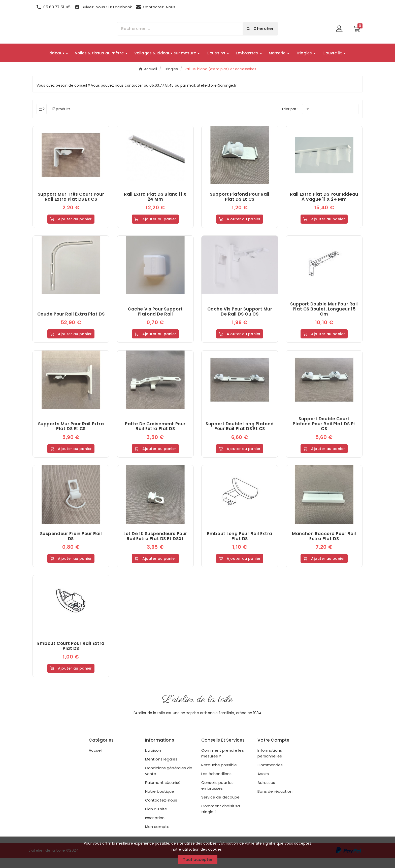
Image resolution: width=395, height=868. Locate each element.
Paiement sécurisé (163, 793)
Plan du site (156, 819)
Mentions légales (161, 769)
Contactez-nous (161, 810)
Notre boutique (160, 801)
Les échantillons (216, 784)
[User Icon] (341, 29)
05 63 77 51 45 (57, 7)
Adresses (266, 793)
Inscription (155, 828)
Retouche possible (219, 775)
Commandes (270, 775)
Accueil (95, 760)
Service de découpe (221, 807)
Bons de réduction (275, 801)
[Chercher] (180, 29)
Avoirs (263, 784)
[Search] (260, 29)
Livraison (153, 760)
